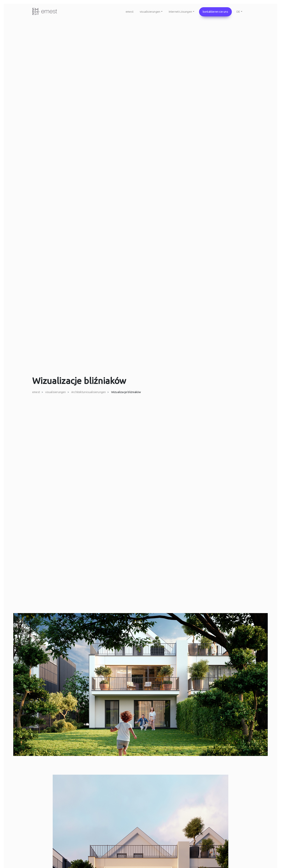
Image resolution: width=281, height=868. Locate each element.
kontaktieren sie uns (215, 12)
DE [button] (238, 12)
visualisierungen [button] (150, 12)
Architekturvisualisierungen (88, 392)
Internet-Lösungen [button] (180, 12)
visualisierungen (56, 392)
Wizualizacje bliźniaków (126, 392)
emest (130, 12)
